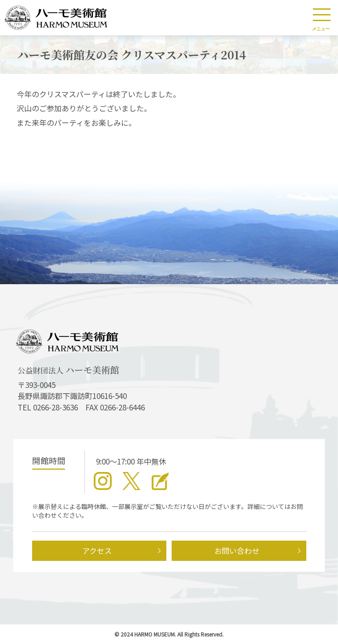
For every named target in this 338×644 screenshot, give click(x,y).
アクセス (97, 551)
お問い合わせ (237, 551)
